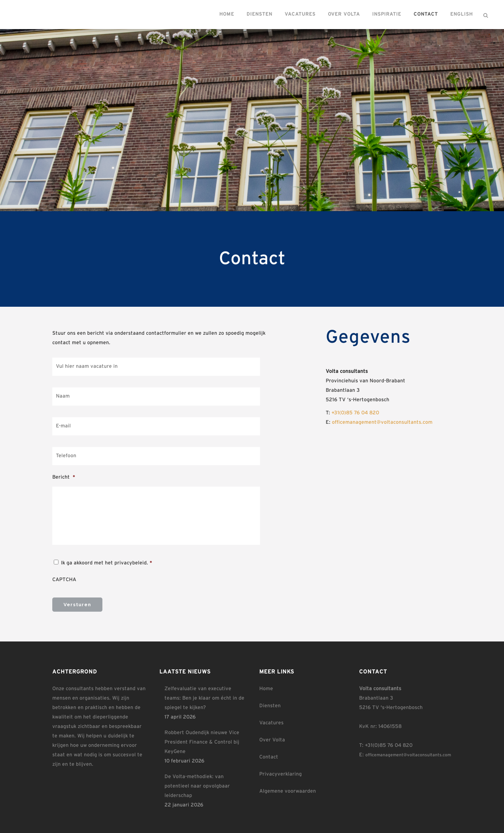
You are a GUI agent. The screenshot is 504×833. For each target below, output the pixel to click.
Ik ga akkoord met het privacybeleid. (107, 563)
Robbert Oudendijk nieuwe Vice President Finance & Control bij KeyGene (202, 740)
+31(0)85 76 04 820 (355, 413)
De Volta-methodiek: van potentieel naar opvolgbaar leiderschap (197, 784)
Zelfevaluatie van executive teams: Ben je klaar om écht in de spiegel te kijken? (204, 696)
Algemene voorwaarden (288, 789)
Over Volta (272, 738)
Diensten (270, 704)
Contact (269, 755)
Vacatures (271, 721)
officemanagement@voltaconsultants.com (382, 422)
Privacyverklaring (281, 772)
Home (266, 687)
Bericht (64, 477)
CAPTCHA (64, 580)
